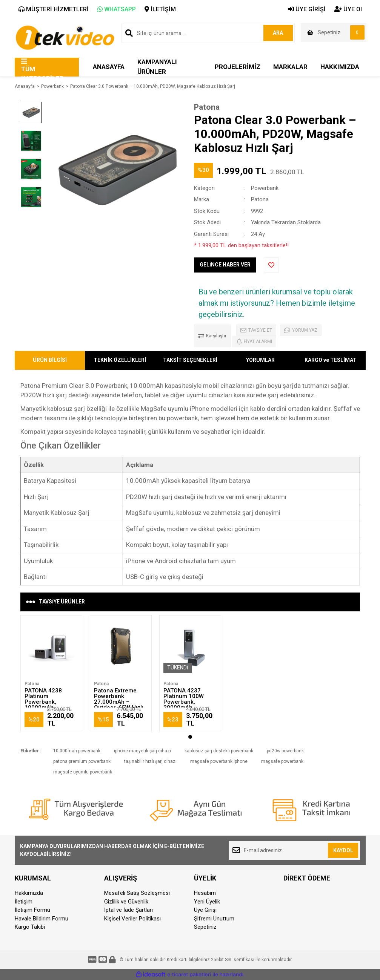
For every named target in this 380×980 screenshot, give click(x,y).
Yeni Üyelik (207, 902)
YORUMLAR (260, 360)
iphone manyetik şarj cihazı (142, 751)
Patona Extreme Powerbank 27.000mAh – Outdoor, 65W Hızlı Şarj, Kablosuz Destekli (119, 705)
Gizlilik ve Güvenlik (126, 902)
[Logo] (65, 37)
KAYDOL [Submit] (343, 850)
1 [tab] (190, 737)
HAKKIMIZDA (340, 67)
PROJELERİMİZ (238, 67)
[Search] (208, 33)
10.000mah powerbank (77, 751)
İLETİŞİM (160, 9)
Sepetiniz (205, 927)
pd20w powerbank (285, 751)
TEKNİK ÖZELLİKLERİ (120, 360)
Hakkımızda (29, 893)
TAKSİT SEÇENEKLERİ (190, 360)
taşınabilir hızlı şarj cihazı (150, 761)
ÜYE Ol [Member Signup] (348, 9)
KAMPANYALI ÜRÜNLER (157, 67)
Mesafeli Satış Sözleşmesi (137, 893)
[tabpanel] (51, 673)
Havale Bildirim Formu (42, 919)
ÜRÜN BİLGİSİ (50, 360)
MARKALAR (290, 67)
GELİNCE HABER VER (225, 265)
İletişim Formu (32, 910)
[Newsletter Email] (295, 850)
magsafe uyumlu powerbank (83, 772)
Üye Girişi (205, 910)
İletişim (24, 902)
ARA (278, 33)
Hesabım (205, 893)
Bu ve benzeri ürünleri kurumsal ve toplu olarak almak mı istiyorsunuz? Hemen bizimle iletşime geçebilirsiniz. (277, 303)
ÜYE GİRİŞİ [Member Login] (307, 9)
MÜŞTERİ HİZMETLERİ (54, 9)
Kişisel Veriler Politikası (132, 919)
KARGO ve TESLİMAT (331, 360)
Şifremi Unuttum (214, 919)
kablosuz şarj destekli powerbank (219, 751)
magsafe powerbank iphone (219, 761)
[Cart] (334, 32)
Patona (207, 107)
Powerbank (265, 188)
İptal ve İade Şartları (128, 910)
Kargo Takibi (30, 927)
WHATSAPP (117, 9)
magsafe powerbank (282, 761)
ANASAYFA (109, 67)
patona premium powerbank (82, 761)
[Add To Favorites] (271, 265)
